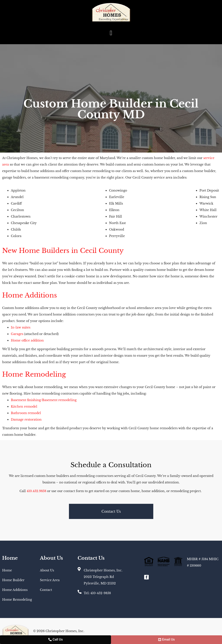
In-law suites (21, 327)
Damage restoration (26, 420)
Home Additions (30, 295)
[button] (111, 33)
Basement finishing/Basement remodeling (44, 400)
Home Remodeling (34, 374)
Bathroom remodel (26, 413)
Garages (17, 334)
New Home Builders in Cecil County (63, 251)
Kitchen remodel (24, 407)
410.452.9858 (37, 491)
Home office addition (27, 340)
